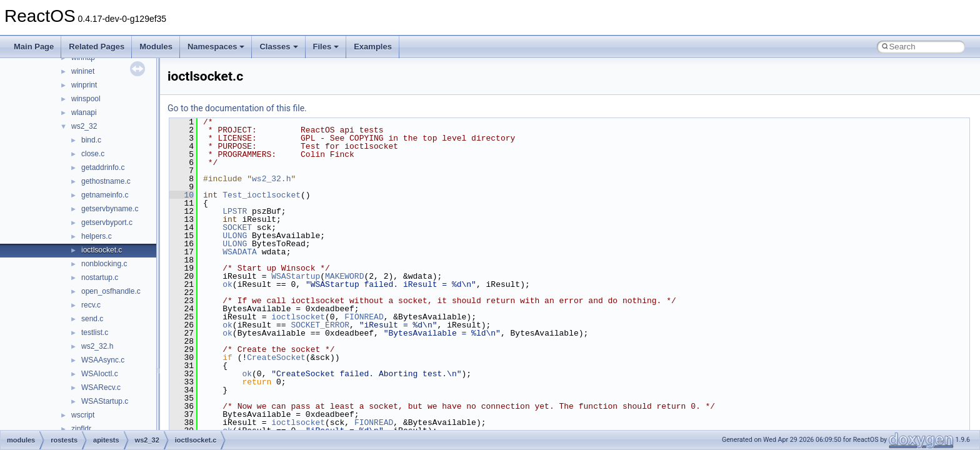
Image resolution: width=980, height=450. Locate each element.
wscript (83, 415)
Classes (278, 47)
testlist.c (95, 332)
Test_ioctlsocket (262, 195)
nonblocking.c (104, 264)
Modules (156, 47)
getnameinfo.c (105, 195)
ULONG (235, 236)
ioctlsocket (298, 317)
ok (227, 284)
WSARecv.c (101, 387)
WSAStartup (296, 276)
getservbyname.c (110, 209)
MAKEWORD (344, 276)
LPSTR (235, 211)
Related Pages (97, 47)
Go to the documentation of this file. (237, 108)
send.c (92, 319)
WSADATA (240, 252)
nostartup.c (100, 277)
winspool (86, 99)
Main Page (34, 47)
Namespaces (216, 47)
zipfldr (81, 429)
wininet (83, 71)
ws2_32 (84, 126)
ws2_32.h (97, 346)
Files (326, 47)
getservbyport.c (107, 222)
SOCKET (237, 227)
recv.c (91, 305)
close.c (93, 154)
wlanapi (84, 112)
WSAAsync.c (103, 360)
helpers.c (97, 236)
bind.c (91, 140)
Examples (373, 47)
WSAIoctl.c (100, 374)
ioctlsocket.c (102, 250)
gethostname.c (106, 181)
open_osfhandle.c (111, 291)
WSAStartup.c (105, 401)
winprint (84, 85)
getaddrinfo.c (103, 167)
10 (182, 195)
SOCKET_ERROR (320, 325)
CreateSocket (276, 357)
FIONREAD (364, 317)
